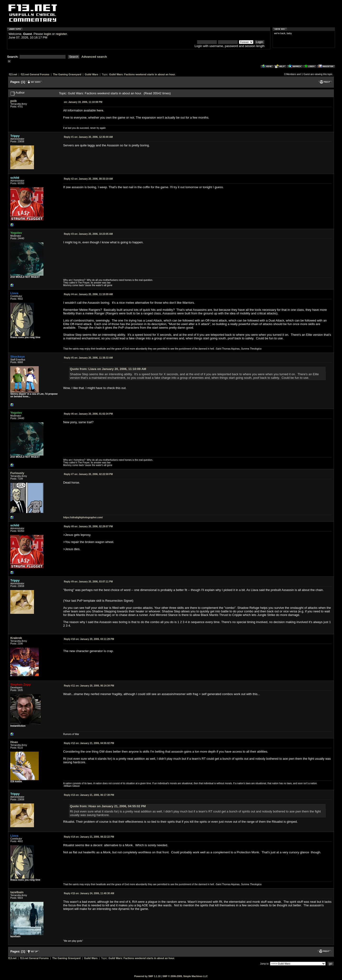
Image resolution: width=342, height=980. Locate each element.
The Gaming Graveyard (67, 74)
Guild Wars (92, 74)
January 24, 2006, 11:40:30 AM (89, 893)
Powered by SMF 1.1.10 (147, 976)
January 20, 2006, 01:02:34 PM (88, 414)
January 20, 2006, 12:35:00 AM (88, 137)
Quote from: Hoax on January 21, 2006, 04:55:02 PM (108, 806)
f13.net (13, 74)
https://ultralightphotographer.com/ (83, 517)
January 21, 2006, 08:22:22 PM (89, 837)
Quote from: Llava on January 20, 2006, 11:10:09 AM (108, 369)
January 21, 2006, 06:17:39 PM (89, 795)
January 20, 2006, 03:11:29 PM (89, 639)
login (48, 34)
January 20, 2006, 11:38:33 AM (88, 358)
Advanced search (94, 57)
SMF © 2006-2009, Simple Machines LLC (185, 976)
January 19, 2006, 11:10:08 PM (83, 102)
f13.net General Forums (35, 74)
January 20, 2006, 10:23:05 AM (88, 234)
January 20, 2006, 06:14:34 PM (89, 686)
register (61, 34)
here (100, 110)
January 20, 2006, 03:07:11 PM (88, 582)
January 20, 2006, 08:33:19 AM (88, 179)
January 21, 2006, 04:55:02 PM (89, 743)
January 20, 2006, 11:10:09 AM (88, 294)
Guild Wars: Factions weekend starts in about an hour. (142, 74)
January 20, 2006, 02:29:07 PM (88, 526)
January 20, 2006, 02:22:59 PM (88, 474)
